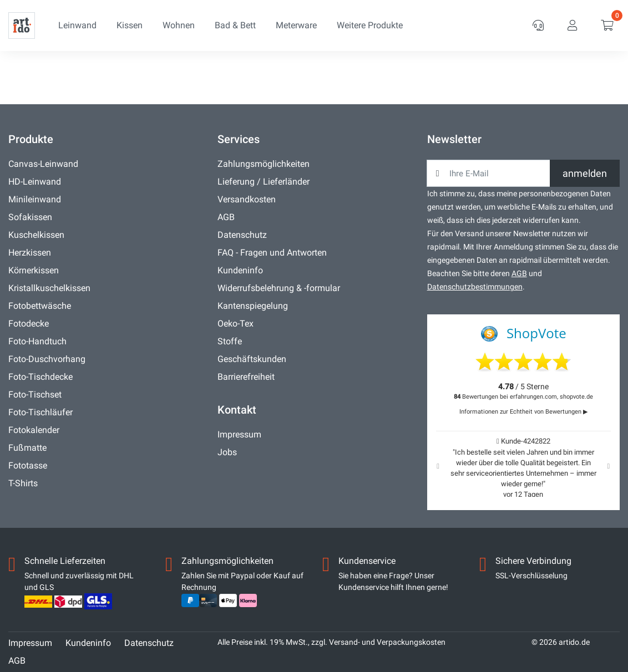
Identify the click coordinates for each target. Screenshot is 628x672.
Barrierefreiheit (246, 377)
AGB (226, 217)
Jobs (227, 452)
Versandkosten (247, 199)
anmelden (585, 173)
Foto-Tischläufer (40, 412)
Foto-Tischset (35, 394)
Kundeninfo (240, 270)
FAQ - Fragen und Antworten (272, 253)
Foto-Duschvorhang (47, 359)
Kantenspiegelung (253, 306)
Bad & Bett (235, 25)
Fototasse (28, 465)
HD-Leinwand (35, 182)
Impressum (239, 434)
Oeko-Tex (235, 324)
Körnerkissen (34, 270)
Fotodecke (29, 324)
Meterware (296, 25)
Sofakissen (30, 217)
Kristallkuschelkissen (49, 288)
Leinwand (77, 25)
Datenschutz (242, 235)
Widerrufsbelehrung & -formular (279, 288)
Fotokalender (34, 430)
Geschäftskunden (252, 359)
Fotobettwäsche (40, 306)
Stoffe (230, 341)
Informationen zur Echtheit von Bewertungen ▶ (523, 412)
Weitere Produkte (370, 25)
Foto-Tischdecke (40, 377)
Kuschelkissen (36, 235)
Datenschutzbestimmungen (475, 287)
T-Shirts (23, 483)
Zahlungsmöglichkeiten (264, 164)
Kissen (130, 25)
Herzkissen (30, 253)
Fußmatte (27, 448)
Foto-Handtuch (37, 341)
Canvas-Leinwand (43, 164)
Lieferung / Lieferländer (264, 182)
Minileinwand (35, 199)
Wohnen (179, 25)
